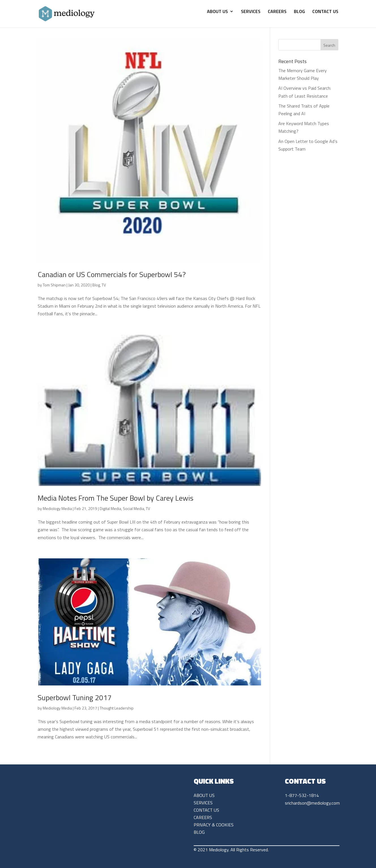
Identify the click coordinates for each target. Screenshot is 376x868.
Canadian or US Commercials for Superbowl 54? (112, 274)
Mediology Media (57, 508)
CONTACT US (325, 12)
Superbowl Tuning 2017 (75, 697)
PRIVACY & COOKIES (214, 825)
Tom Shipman (54, 285)
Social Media (133, 508)
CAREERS (277, 12)
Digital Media (110, 508)
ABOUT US (217, 12)
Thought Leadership (117, 708)
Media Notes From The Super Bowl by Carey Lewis (116, 498)
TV (104, 285)
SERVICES (251, 12)
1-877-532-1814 (302, 795)
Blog (96, 285)
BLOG (299, 12)
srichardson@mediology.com (312, 803)
